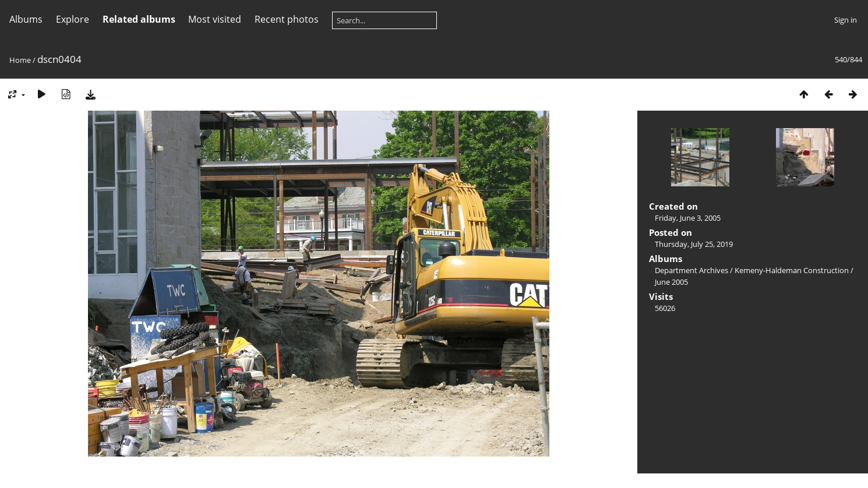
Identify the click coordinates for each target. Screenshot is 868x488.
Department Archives (691, 270)
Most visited (215, 19)
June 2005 (671, 282)
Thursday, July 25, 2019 (694, 244)
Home (20, 60)
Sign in (846, 20)
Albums (26, 19)
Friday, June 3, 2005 (688, 218)
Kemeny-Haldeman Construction (792, 270)
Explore (73, 19)
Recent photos (287, 19)
